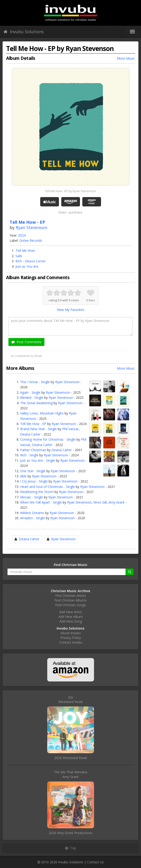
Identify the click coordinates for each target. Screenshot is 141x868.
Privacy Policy (71, 638)
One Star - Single (33, 471)
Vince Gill (100, 502)
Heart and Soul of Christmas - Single (47, 487)
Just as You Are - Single (38, 460)
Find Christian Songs (70, 605)
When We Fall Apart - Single (41, 502)
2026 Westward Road (70, 758)
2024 (22, 235)
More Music (126, 58)
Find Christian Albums (70, 600)
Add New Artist (70, 612)
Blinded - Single (32, 398)
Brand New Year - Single (38, 429)
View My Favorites (71, 310)
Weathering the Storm (37, 492)
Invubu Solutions (24, 32)
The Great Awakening (36, 403)
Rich (19, 261)
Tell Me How (25, 250)
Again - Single (30, 392)
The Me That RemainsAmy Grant (71, 774)
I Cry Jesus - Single (34, 481)
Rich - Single (29, 455)
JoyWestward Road (70, 699)
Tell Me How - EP (33, 424)
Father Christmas (33, 450)
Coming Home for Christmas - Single (48, 439)
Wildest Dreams (32, 513)
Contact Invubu (71, 642)
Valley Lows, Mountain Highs (42, 413)
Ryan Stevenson (31, 227)
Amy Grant (117, 502)
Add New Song (71, 621)
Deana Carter (35, 261)
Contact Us (95, 862)
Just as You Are (27, 266)
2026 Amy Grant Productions (70, 833)
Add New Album (71, 617)
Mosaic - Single (32, 497)
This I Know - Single (35, 382)
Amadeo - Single (33, 518)
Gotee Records (31, 240)
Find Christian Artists (71, 596)
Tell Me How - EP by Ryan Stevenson (70, 191)
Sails (19, 256)
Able (23, 476)
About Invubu (71, 633)
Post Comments (26, 342)
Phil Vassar (70, 429)
